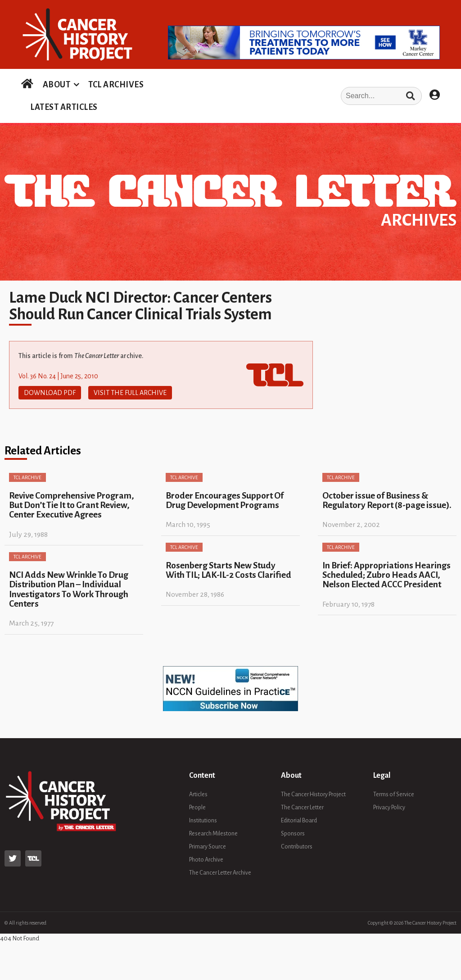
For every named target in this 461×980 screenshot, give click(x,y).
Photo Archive (206, 860)
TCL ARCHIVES (116, 85)
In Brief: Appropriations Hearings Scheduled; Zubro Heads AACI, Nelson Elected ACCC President (386, 575)
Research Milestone (213, 834)
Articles (198, 794)
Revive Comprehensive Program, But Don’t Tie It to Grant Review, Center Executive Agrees (72, 505)
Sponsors (293, 834)
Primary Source (208, 847)
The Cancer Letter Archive (220, 873)
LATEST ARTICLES (64, 107)
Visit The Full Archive (130, 393)
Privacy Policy (389, 808)
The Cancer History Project (313, 794)
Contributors (297, 847)
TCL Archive (27, 477)
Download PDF (50, 393)
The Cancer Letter (302, 808)
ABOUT (57, 85)
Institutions (203, 821)
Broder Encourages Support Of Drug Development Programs (225, 500)
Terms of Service (394, 794)
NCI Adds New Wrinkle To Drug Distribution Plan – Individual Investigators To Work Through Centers (69, 589)
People (197, 808)
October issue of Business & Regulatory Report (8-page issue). (387, 500)
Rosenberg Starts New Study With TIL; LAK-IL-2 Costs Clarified (228, 570)
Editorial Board (299, 821)
